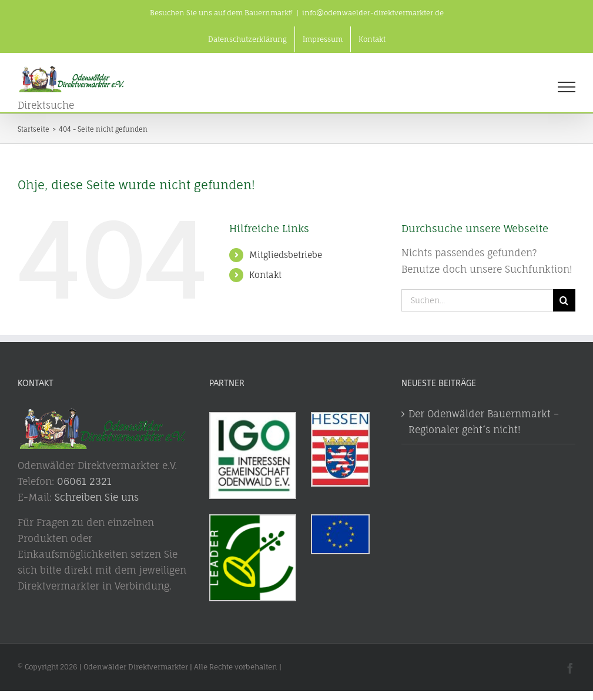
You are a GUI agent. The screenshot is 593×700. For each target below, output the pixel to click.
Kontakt (265, 275)
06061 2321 (84, 481)
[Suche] (564, 300)
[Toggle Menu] (567, 87)
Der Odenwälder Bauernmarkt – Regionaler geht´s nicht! (484, 422)
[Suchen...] (477, 300)
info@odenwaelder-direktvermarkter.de (373, 13)
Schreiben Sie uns (97, 497)
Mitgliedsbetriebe (286, 255)
